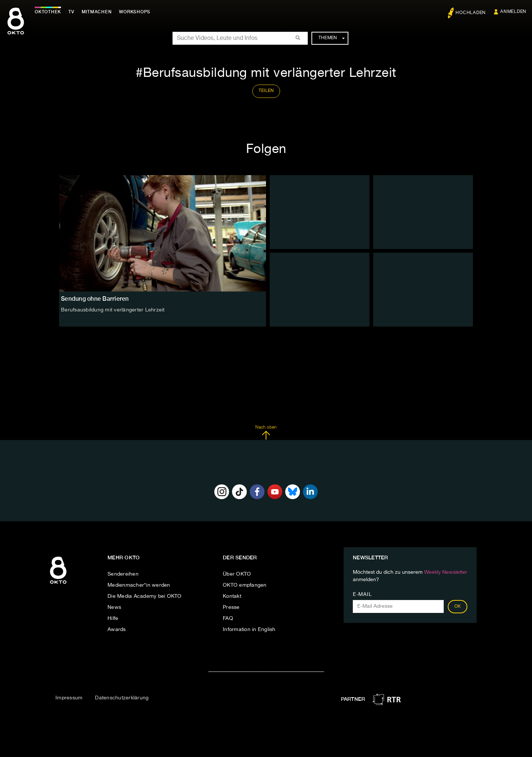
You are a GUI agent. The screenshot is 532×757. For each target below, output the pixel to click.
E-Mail (362, 594)
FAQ (228, 618)
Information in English (249, 630)
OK (458, 607)
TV (72, 12)
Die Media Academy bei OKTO (145, 596)
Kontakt (232, 596)
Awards (117, 630)
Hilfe (113, 618)
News (114, 607)
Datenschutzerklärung (122, 698)
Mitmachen (97, 12)
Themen (332, 38)
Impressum (69, 698)
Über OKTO (237, 574)
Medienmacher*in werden (139, 585)
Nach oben (266, 433)
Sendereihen (123, 574)
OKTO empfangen (245, 585)
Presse (231, 607)
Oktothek (48, 12)
